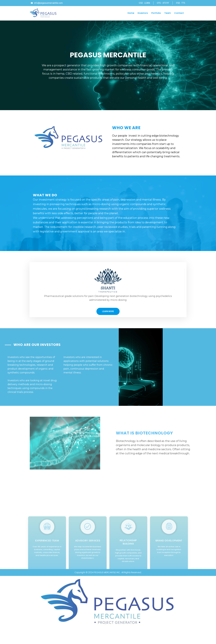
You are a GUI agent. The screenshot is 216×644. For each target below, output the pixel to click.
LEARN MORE (108, 314)
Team (168, 13)
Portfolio (156, 13)
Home (131, 13)
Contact (179, 13)
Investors (143, 13)
